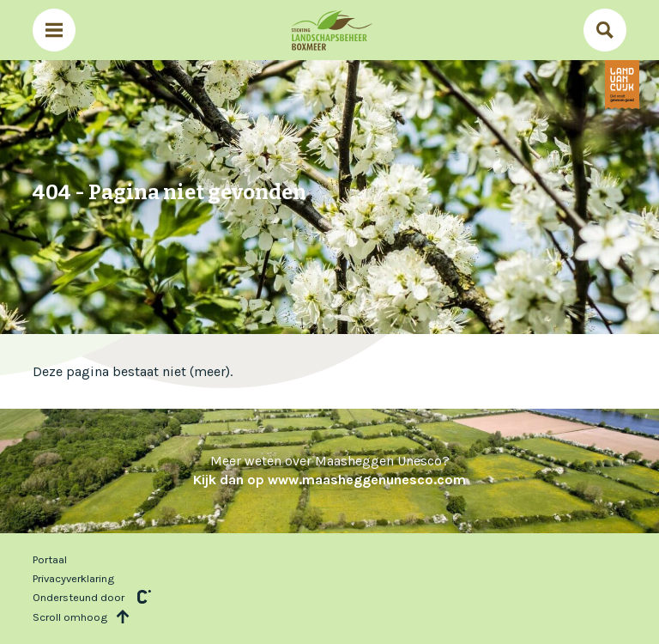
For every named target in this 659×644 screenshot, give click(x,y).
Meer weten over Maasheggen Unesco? (329, 470)
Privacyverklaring (73, 578)
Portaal (50, 559)
